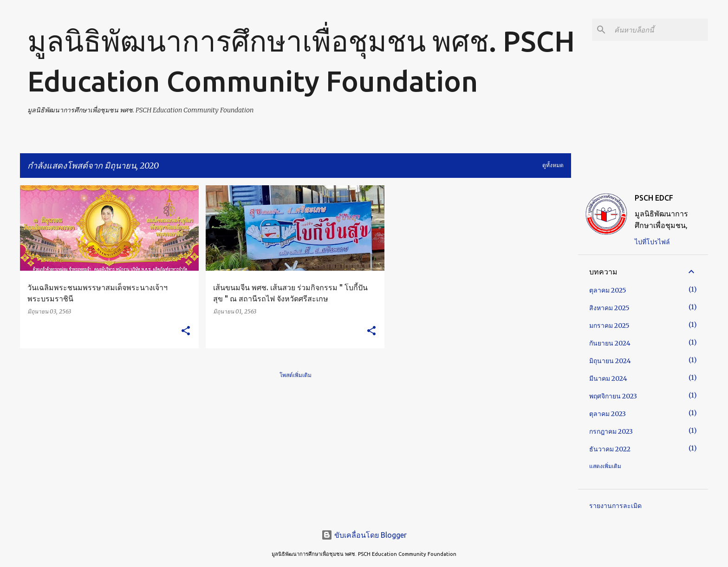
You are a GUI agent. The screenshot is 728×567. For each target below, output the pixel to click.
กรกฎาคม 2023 (611, 431)
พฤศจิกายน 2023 (613, 396)
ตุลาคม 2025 (608, 290)
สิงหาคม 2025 (609, 308)
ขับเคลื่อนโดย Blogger (364, 535)
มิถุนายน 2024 (610, 361)
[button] (186, 331)
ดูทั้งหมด (553, 165)
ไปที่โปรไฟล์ (652, 242)
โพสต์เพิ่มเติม (296, 375)
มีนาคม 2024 (608, 378)
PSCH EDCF (654, 198)
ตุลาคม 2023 (608, 414)
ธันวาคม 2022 (610, 449)
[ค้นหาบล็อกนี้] (659, 30)
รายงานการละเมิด (615, 506)
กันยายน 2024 (610, 343)
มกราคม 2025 (609, 326)
